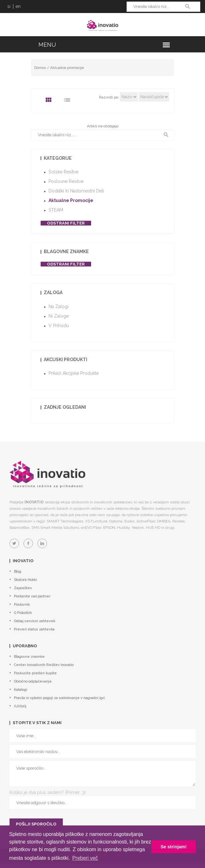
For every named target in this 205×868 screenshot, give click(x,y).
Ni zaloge (59, 316)
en (18, 6)
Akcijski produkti (66, 360)
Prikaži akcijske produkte (74, 373)
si (9, 6)
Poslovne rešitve (66, 181)
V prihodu (59, 326)
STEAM (56, 210)
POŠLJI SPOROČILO (36, 824)
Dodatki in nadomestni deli (76, 191)
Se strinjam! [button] (174, 847)
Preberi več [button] (85, 858)
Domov (40, 68)
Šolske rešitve (63, 172)
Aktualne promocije (67, 68)
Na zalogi (59, 306)
